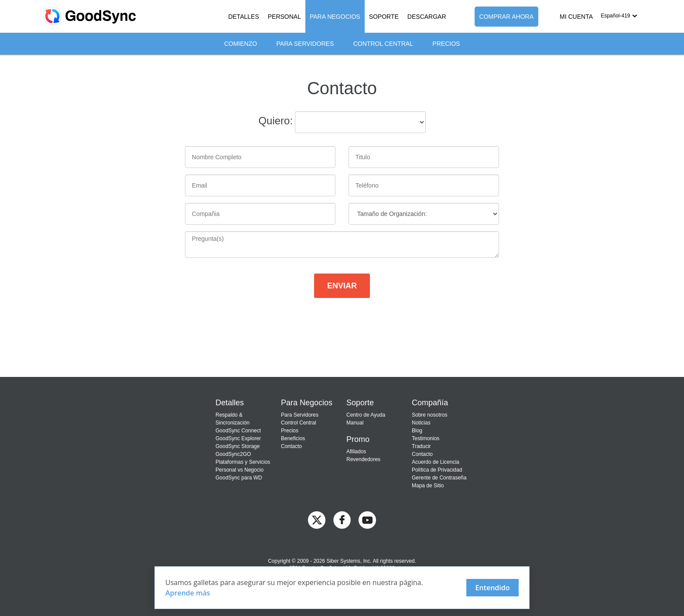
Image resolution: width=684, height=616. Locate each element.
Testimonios (426, 438)
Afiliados (356, 452)
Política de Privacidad (437, 470)
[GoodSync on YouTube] (367, 519)
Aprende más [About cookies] (188, 593)
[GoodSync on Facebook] (342, 519)
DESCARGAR (427, 17)
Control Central (383, 44)
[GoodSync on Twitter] (317, 519)
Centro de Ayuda (366, 415)
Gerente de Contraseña (439, 478)
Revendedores (363, 459)
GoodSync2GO (233, 454)
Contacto (291, 446)
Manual (355, 423)
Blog (417, 431)
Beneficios (293, 438)
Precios (446, 44)
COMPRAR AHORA (506, 17)
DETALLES (244, 17)
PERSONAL (284, 17)
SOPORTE (384, 17)
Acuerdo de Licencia (436, 462)
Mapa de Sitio (428, 486)
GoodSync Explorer (238, 438)
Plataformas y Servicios (243, 462)
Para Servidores (305, 44)
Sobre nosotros (429, 415)
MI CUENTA (576, 17)
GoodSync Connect (238, 431)
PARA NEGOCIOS (335, 17)
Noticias (421, 423)
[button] (619, 16)
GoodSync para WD (239, 478)
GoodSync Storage (238, 446)
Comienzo (241, 44)
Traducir (421, 446)
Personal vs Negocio (239, 470)
